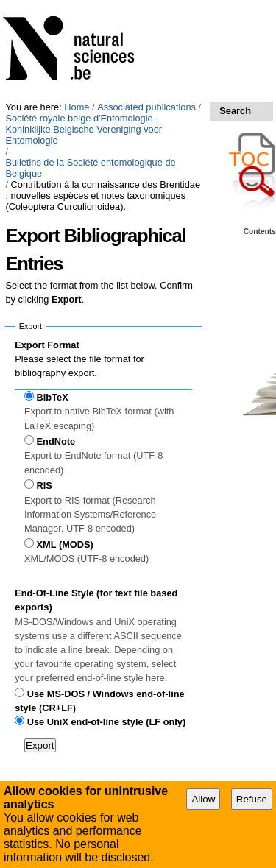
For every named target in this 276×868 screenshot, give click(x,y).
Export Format (47, 345)
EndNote (56, 441)
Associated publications (146, 107)
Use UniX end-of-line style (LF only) (106, 722)
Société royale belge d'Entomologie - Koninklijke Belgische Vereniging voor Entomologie (84, 129)
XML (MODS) (65, 544)
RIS (45, 486)
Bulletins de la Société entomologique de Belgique (90, 168)
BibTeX (53, 397)
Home (77, 107)
